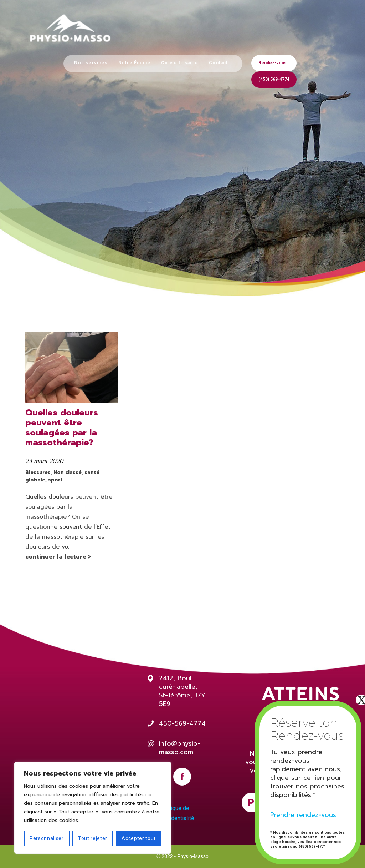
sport (55, 480)
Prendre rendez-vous (303, 815)
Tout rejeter (93, 838)
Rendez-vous (273, 63)
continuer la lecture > (58, 557)
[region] (93, 808)
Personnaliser (47, 838)
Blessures (38, 472)
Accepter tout (139, 838)
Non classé (68, 472)
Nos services (91, 63)
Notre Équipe (134, 63)
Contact (218, 63)
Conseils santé (180, 63)
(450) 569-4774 (274, 79)
